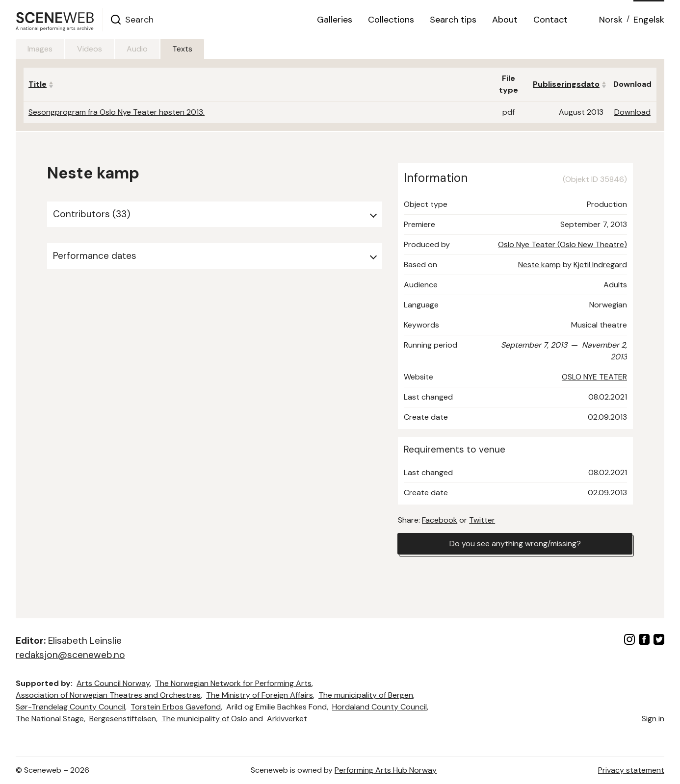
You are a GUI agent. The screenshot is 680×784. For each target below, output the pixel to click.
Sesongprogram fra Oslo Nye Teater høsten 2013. (117, 112)
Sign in (653, 719)
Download (632, 112)
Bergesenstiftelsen (123, 719)
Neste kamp (539, 265)
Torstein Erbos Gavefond (176, 707)
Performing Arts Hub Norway (386, 770)
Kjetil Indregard (600, 265)
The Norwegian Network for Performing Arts (233, 683)
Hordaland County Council (379, 707)
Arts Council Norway (113, 683)
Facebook (440, 520)
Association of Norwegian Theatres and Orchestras (108, 695)
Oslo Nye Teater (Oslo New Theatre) (562, 244)
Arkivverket (287, 719)
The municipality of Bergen (366, 695)
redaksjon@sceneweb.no (70, 655)
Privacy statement (631, 770)
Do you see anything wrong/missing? (515, 544)
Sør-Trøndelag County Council (70, 707)
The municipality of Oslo (204, 719)
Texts (182, 49)
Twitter (482, 520)
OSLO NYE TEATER (594, 377)
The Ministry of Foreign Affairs (260, 695)
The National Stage (50, 719)
